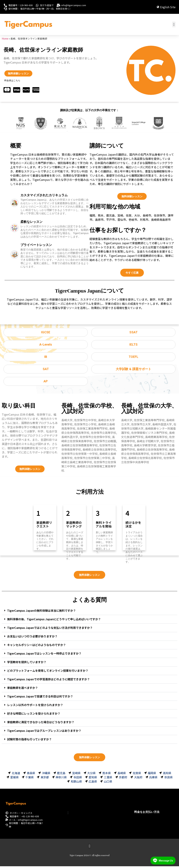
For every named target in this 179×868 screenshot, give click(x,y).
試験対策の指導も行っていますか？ (29, 741)
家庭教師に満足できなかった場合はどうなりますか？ (41, 724)
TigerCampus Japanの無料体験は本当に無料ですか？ (42, 612)
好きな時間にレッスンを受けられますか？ (34, 715)
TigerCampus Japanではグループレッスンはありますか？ (44, 732)
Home (5, 39)
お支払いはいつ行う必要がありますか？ (32, 638)
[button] (174, 24)
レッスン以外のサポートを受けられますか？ (35, 706)
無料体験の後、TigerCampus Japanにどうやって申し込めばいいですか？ (54, 621)
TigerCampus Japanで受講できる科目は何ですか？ (40, 698)
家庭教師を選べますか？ (23, 689)
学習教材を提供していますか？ (27, 664)
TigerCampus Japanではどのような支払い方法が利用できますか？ (50, 629)
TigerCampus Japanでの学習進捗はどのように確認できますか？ (49, 681)
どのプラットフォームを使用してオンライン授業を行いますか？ (48, 672)
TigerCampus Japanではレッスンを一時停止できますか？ (44, 655)
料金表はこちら (12, 80)
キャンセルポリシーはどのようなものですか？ (37, 646)
